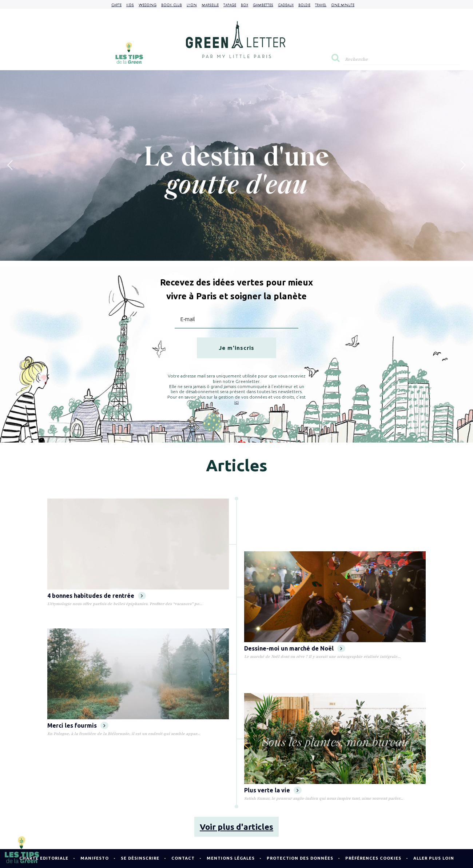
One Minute (343, 5)
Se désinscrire (140, 858)
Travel (321, 5)
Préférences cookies (373, 858)
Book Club (172, 5)
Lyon (192, 5)
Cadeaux (286, 5)
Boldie (304, 5)
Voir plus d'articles (236, 827)
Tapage (230, 5)
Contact (183, 858)
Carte (116, 5)
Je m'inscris (236, 348)
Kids (130, 5)
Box (245, 5)
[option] (236, 165)
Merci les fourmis (78, 725)
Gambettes (263, 5)
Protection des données (300, 858)
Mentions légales (231, 858)
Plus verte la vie (273, 790)
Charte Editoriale (44, 858)
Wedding (148, 5)
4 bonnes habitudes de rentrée (97, 596)
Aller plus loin (434, 858)
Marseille (210, 5)
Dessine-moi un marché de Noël (295, 648)
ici (236, 402)
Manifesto (95, 858)
